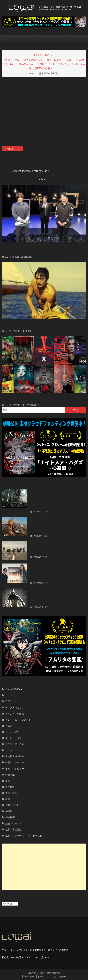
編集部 (9, 811)
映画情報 (10, 787)
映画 (8, 781)
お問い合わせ (60, 976)
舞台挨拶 (10, 817)
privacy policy (44, 976)
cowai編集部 (31, 405)
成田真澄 (28, 257)
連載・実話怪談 (14, 829)
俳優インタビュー (15, 762)
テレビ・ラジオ (14, 738)
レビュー (10, 750)
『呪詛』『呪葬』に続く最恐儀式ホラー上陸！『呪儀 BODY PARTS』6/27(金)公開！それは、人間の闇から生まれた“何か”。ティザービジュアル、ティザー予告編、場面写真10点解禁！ (15, 149)
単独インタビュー (15, 768)
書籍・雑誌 (11, 793)
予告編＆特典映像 (15, 756)
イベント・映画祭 (15, 714)
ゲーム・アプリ (14, 732)
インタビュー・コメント (18, 720)
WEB (8, 701)
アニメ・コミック (15, 707)
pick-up (9, 695)
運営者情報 (29, 976)
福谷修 (28, 331)
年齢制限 (10, 775)
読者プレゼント (14, 823)
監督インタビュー (15, 805)
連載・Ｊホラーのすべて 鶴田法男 (24, 836)
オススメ (10, 726)
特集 (8, 799)
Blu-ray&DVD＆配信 (16, 689)
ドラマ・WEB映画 (15, 744)
